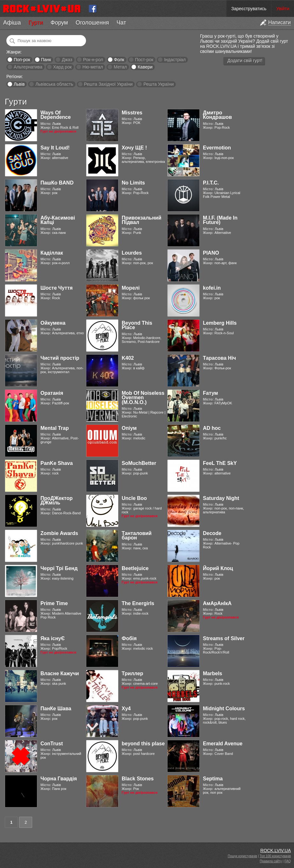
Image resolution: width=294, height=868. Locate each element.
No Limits (133, 183)
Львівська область (54, 84)
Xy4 (126, 709)
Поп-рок (22, 60)
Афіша (12, 23)
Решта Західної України (108, 84)
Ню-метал (93, 67)
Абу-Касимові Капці (58, 220)
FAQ (288, 861)
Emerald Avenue (223, 744)
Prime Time (54, 603)
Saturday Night (221, 498)
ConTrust (52, 744)
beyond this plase (143, 744)
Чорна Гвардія (59, 779)
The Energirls (138, 603)
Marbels (212, 673)
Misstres (132, 113)
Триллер (133, 673)
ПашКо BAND (57, 183)
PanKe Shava (57, 463)
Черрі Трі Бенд (59, 568)
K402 (128, 358)
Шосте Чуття (57, 288)
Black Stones (138, 779)
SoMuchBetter (139, 463)
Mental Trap (55, 428)
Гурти (36, 23)
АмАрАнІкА (217, 603)
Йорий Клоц (218, 568)
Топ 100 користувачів (275, 856)
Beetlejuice (135, 568)
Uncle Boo (134, 498)
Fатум (210, 393)
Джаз (67, 60)
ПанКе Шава (56, 709)
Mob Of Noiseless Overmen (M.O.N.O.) (143, 398)
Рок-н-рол (93, 60)
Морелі (131, 288)
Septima (213, 779)
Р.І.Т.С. (211, 183)
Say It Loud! (55, 148)
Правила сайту (271, 861)
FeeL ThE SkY (220, 463)
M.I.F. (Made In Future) (220, 220)
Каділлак (52, 253)
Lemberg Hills (220, 323)
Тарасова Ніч (219, 358)
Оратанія (52, 393)
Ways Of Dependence (56, 115)
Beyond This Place (137, 325)
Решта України (158, 84)
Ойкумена (53, 323)
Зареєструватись (249, 9)
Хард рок (62, 67)
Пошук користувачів (242, 856)
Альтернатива (28, 67)
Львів (19, 84)
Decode (212, 533)
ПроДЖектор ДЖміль (57, 500)
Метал (120, 67)
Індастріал (175, 60)
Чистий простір (60, 358)
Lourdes (132, 253)
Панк (46, 60)
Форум (59, 23)
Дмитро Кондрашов (217, 115)
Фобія (129, 638)
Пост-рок (144, 60)
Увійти (283, 9)
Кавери (145, 67)
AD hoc (212, 428)
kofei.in (212, 288)
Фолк (119, 60)
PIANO (211, 253)
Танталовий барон (137, 535)
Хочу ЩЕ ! (134, 148)
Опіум (129, 428)
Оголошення (92, 23)
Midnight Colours (224, 709)
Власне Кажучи (60, 673)
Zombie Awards (59, 533)
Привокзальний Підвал (142, 220)
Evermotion (217, 148)
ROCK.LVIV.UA (276, 850)
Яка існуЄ (53, 638)
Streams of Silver (224, 638)
